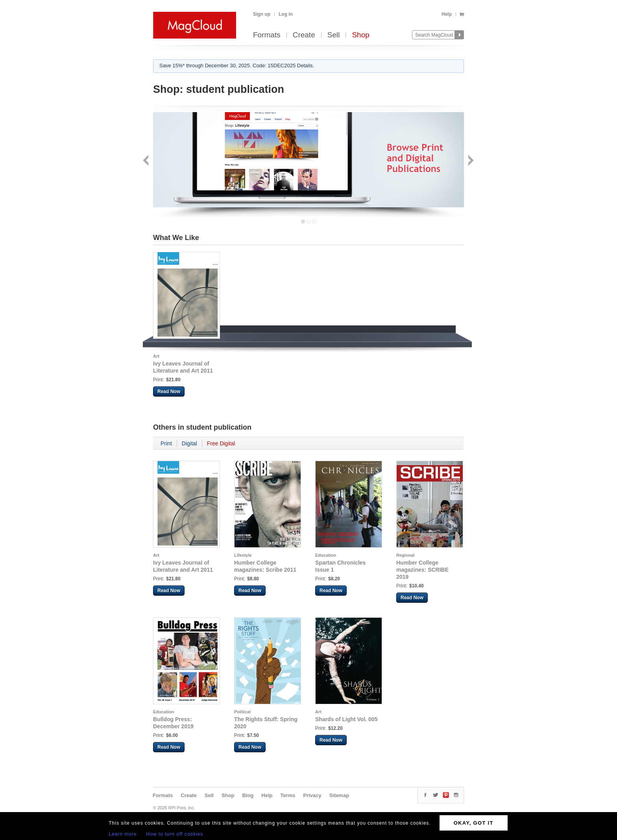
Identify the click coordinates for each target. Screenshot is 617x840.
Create (304, 35)
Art (156, 356)
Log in (286, 14)
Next (470, 161)
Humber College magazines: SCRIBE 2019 (422, 570)
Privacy (312, 795)
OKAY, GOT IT (474, 823)
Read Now (169, 391)
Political (242, 712)
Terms (288, 795)
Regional (405, 555)
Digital (189, 443)
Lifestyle (243, 555)
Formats (267, 35)
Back (147, 161)
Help (447, 14)
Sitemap (339, 795)
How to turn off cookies (175, 834)
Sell (334, 35)
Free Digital (221, 443)
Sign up (262, 14)
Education (326, 555)
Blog (248, 795)
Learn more (123, 834)
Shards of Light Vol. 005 (346, 719)
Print (166, 443)
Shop (360, 35)
